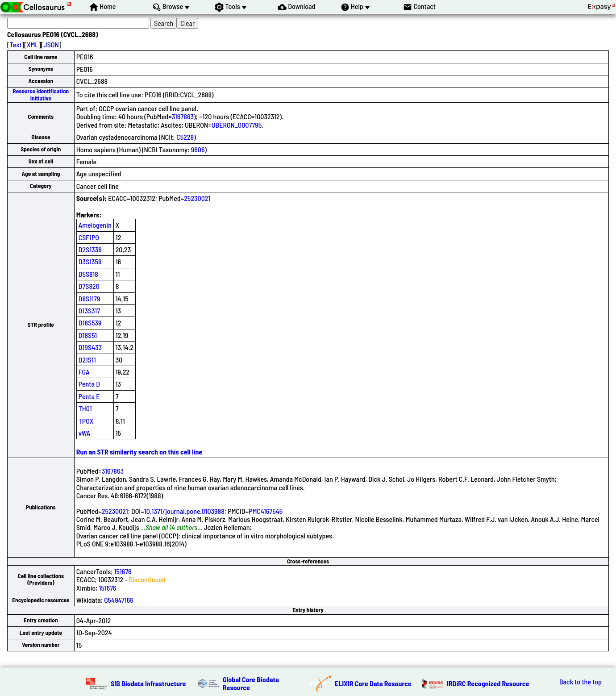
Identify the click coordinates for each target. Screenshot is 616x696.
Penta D (89, 384)
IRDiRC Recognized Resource (488, 683)
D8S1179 (89, 298)
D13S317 (89, 310)
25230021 (197, 198)
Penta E (89, 396)
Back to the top (581, 682)
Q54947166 (119, 600)
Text (16, 44)
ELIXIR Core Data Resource (373, 683)
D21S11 (87, 360)
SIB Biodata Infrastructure (148, 683)
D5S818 (88, 274)
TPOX (86, 421)
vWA (85, 433)
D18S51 (88, 335)
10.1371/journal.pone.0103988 (184, 511)
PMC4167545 (266, 511)
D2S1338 (90, 249)
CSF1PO (89, 237)
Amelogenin (95, 225)
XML (33, 44)
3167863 (183, 116)
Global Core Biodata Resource (251, 683)
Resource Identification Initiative (41, 94)
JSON (51, 44)
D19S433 (90, 347)
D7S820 (89, 286)
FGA (84, 372)
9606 (198, 149)
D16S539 (90, 323)
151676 (123, 571)
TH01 (85, 408)
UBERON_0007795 (237, 125)
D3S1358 (90, 261)
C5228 (185, 137)
